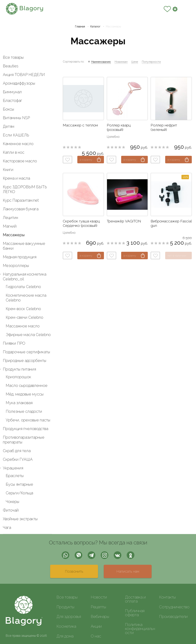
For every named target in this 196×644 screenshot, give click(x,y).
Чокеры (13, 502)
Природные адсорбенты (25, 361)
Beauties (11, 66)
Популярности (151, 62)
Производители (173, 616)
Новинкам (121, 62)
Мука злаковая (19, 403)
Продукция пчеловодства (26, 429)
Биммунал (12, 92)
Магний (10, 226)
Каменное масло (18, 144)
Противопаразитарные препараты (24, 440)
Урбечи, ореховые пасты (28, 420)
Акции (96, 626)
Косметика (66, 626)
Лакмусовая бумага (21, 209)
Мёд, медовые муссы (25, 394)
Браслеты (15, 476)
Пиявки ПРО (14, 343)
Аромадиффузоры (19, 83)
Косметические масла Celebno (26, 298)
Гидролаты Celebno (23, 287)
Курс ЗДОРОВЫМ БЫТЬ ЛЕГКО (25, 189)
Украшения (13, 468)
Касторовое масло (20, 161)
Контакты (167, 597)
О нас (96, 636)
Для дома (65, 636)
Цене (135, 62)
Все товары (13, 57)
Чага (7, 528)
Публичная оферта (135, 613)
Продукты (65, 607)
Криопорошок (18, 377)
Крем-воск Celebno (23, 309)
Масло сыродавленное (27, 386)
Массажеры (14, 235)
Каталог (95, 26)
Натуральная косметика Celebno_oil (25, 277)
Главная (80, 26)
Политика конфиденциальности (140, 629)
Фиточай (11, 510)
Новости (99, 597)
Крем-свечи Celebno (24, 317)
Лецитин (11, 218)
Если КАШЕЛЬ (16, 135)
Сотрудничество (174, 607)
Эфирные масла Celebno (28, 335)
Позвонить (74, 571)
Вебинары (100, 616)
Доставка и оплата (135, 599)
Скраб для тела (17, 451)
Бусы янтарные (19, 484)
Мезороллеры (16, 266)
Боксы (9, 109)
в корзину (86, 160)
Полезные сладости (24, 411)
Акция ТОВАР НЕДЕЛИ (24, 75)
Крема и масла (16, 178)
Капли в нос (14, 152)
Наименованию (101, 62)
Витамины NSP (16, 118)
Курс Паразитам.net (21, 200)
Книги (8, 170)
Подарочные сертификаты (27, 352)
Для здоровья (69, 616)
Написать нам (128, 571)
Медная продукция (20, 257)
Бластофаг (13, 101)
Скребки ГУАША (18, 459)
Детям (9, 126)
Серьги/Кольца (19, 493)
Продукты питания (19, 369)
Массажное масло (23, 326)
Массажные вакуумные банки (24, 246)
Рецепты (98, 607)
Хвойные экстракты (20, 519)
